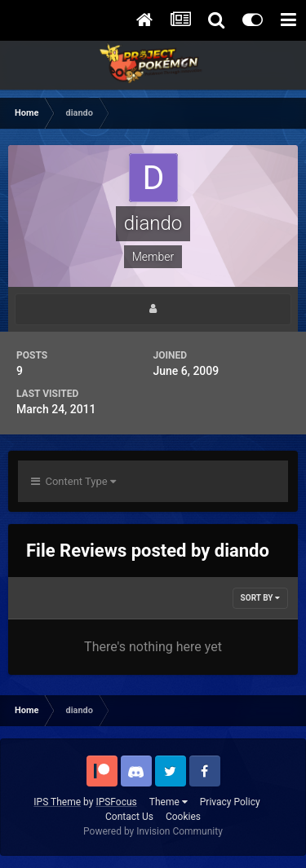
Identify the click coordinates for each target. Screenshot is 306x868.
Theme (169, 802)
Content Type (73, 481)
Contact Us (129, 817)
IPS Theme (57, 802)
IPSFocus (116, 802)
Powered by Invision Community (153, 831)
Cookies (183, 817)
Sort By (260, 598)
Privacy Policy (230, 802)
